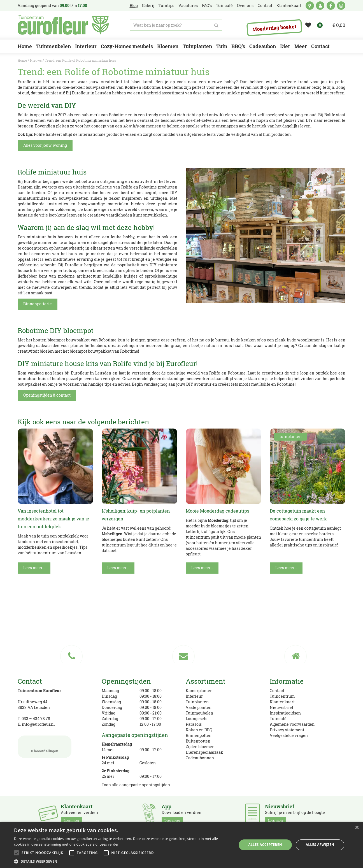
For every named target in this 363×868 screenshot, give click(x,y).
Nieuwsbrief (281, 707)
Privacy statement (287, 730)
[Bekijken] (335, 25)
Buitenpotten (198, 741)
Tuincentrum (282, 696)
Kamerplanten (199, 691)
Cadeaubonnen (200, 758)
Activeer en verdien (79, 814)
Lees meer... (34, 568)
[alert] (182, 845)
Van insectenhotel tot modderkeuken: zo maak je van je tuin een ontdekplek (53, 519)
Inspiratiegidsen (285, 713)
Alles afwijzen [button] (320, 845)
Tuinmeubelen (199, 713)
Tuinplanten (197, 702)
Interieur (194, 696)
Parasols (194, 724)
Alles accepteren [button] (265, 845)
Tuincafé (278, 719)
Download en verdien (182, 814)
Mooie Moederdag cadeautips (217, 511)
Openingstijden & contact (47, 395)
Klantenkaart (282, 702)
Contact (277, 691)
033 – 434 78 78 (36, 719)
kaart (310, 6)
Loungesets (196, 719)
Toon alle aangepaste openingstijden (136, 785)
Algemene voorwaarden (292, 724)
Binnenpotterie (38, 304)
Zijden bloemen (200, 747)
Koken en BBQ (199, 730)
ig (341, 6)
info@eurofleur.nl (38, 724)
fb (331, 6)
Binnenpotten (199, 735)
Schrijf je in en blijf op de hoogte (295, 814)
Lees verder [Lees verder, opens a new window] (109, 844)
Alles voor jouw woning (45, 145)
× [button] (357, 828)
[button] (122, 861)
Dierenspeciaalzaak (204, 752)
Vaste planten (199, 707)
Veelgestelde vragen (289, 735)
